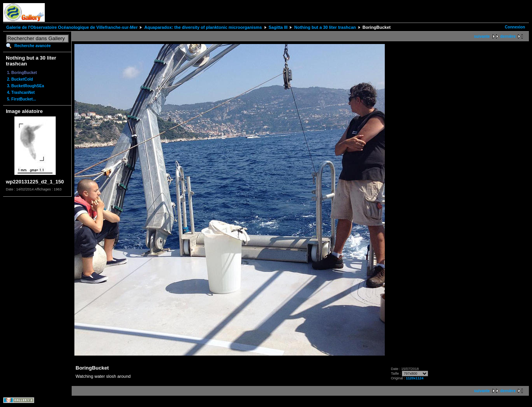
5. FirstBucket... (21, 99)
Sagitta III (278, 27)
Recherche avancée (33, 46)
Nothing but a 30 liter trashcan (325, 27)
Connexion (515, 27)
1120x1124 (415, 378)
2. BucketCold (20, 79)
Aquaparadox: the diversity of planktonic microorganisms (203, 27)
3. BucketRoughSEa (26, 86)
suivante (482, 36)
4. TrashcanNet (21, 92)
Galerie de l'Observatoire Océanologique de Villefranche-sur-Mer (72, 27)
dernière (508, 36)
